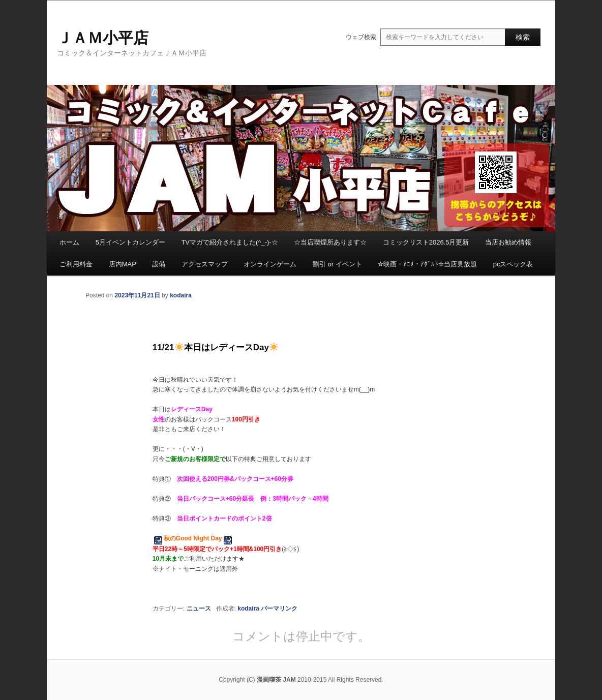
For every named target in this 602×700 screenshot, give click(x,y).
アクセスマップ (205, 264)
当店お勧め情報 (508, 242)
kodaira (181, 295)
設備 (159, 264)
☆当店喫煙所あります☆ (330, 242)
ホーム (69, 242)
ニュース (199, 608)
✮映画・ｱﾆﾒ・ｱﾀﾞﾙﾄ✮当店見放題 (427, 264)
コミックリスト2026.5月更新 (426, 242)
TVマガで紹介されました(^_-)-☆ (229, 242)
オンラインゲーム (270, 264)
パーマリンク (279, 608)
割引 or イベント (337, 264)
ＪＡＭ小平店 (103, 38)
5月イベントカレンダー (130, 242)
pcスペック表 (513, 264)
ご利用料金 (76, 264)
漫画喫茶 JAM (276, 680)
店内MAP (123, 264)
